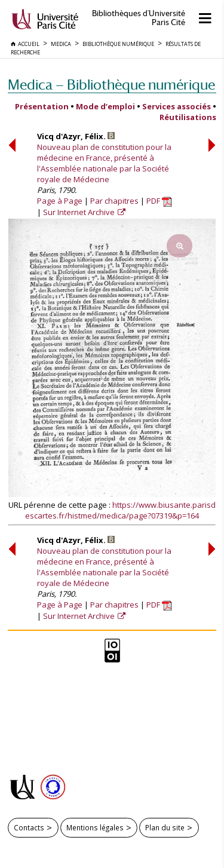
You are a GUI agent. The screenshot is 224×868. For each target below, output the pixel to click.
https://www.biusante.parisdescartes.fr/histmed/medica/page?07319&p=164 (120, 510)
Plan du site (165, 827)
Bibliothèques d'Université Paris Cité (139, 18)
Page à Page (60, 201)
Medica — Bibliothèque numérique (111, 85)
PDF (159, 201)
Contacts (29, 827)
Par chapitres (114, 201)
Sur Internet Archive (80, 212)
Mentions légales (95, 827)
